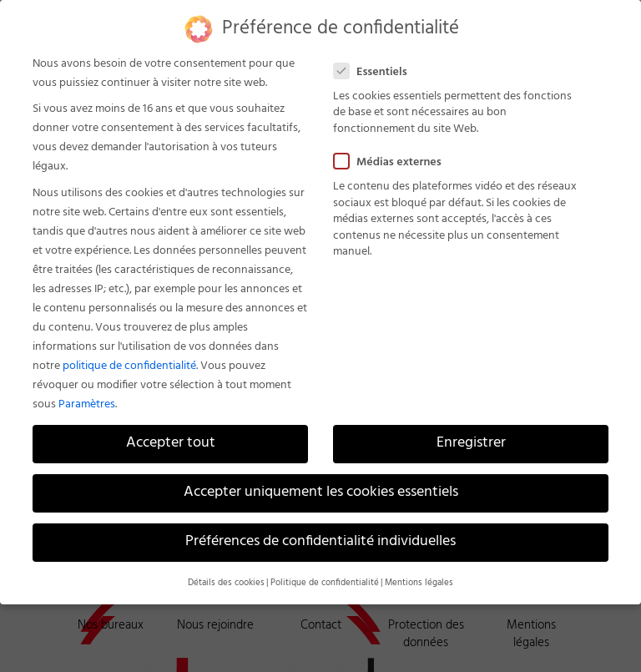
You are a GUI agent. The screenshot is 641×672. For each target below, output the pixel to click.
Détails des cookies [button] (226, 583)
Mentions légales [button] (419, 583)
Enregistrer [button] (471, 443)
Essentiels (377, 72)
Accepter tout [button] (171, 443)
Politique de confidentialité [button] (325, 583)
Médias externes (394, 162)
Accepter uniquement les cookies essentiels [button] (321, 493)
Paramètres (87, 404)
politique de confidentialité (129, 366)
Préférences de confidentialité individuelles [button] (320, 542)
